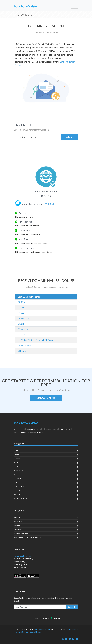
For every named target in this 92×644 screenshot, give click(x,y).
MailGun (17, 529)
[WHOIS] (49, 204)
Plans (16, 463)
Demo (16, 454)
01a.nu (21, 308)
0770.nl (22, 335)
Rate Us (17, 495)
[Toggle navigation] (75, 6)
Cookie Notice (35, 632)
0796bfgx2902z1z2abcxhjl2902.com (36, 340)
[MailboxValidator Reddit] (70, 639)
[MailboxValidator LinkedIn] (66, 639)
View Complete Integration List (27, 537)
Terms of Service (21, 632)
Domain (17, 458)
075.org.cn (23, 329)
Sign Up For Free (46, 398)
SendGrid (18, 521)
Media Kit (18, 479)
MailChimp (18, 517)
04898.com (23, 318)
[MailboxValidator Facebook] (59, 639)
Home (16, 451)
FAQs (16, 467)
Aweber (17, 525)
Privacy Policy (72, 629)
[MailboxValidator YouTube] (77, 639)
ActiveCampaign (21, 533)
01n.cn (21, 313)
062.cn (21, 324)
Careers (17, 491)
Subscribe (72, 607)
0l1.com (22, 351)
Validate (70, 137)
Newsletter (19, 487)
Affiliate (18, 475)
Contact (18, 483)
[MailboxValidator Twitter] (63, 639)
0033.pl (22, 302)
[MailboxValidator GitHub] (73, 639)
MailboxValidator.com (42, 629)
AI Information (20, 499)
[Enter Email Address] (40, 607)
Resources (18, 471)
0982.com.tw (24, 345)
